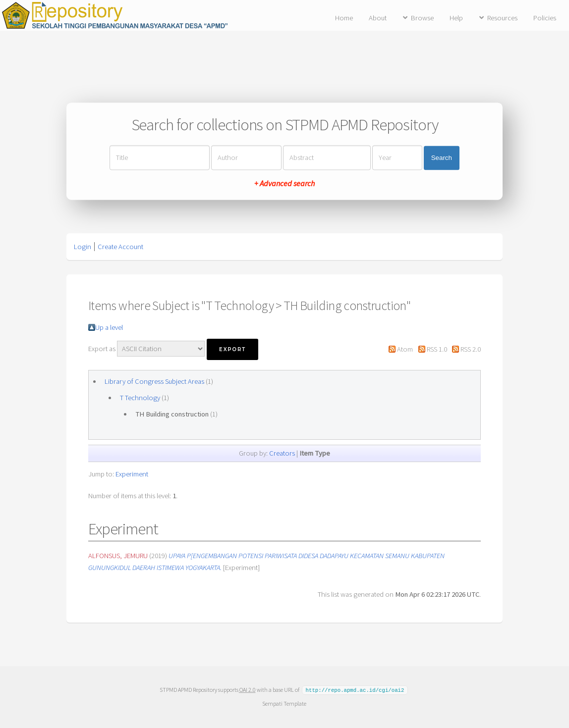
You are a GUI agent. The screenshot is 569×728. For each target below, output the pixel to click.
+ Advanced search (284, 184)
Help (456, 18)
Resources (502, 18)
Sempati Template (284, 703)
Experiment (132, 474)
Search (442, 158)
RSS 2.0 (471, 349)
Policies (545, 18)
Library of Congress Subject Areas (154, 381)
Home (344, 18)
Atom (405, 349)
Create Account (120, 247)
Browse (422, 18)
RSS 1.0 (437, 349)
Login (83, 247)
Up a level (109, 327)
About (378, 18)
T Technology (140, 398)
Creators (282, 453)
